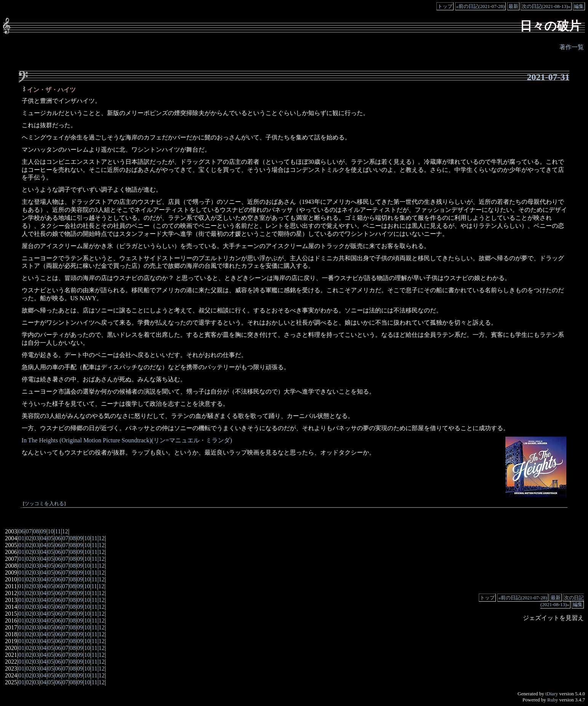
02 (29, 538)
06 (21, 531)
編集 (579, 6)
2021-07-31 (548, 77)
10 (51, 531)
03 (36, 538)
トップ (445, 6)
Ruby (553, 700)
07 (29, 531)
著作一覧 (572, 47)
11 (58, 531)
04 (43, 538)
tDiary (552, 694)
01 (21, 538)
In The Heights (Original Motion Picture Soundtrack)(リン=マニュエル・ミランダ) (127, 440)
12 (65, 531)
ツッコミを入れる (44, 504)
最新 (513, 6)
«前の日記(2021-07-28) (481, 6)
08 (36, 531)
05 (51, 538)
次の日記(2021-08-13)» (546, 6)
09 (43, 531)
